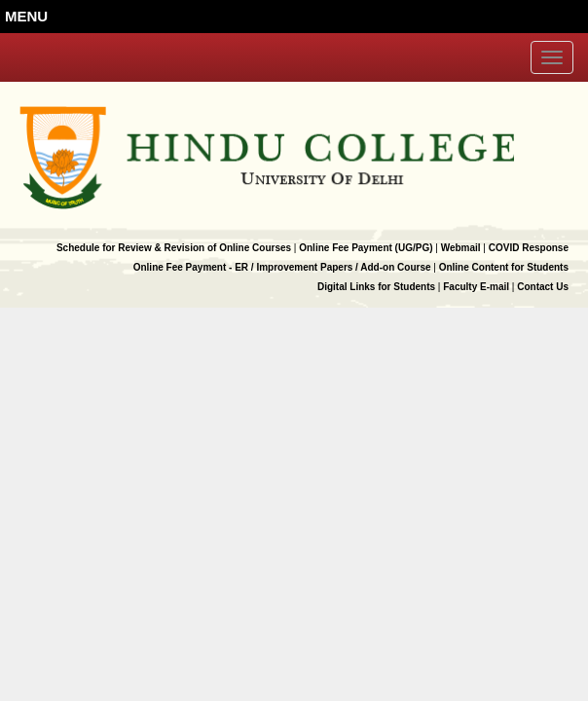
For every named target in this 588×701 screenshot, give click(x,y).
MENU (26, 16)
